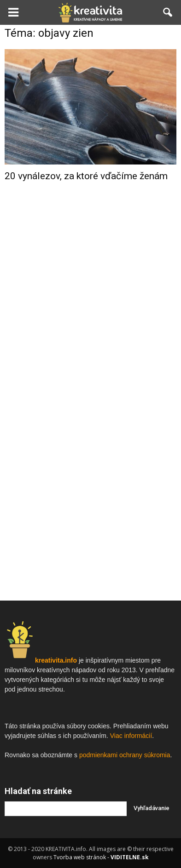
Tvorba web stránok (80, 857)
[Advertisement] (90, 288)
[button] (168, 12)
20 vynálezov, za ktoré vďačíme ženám (86, 176)
